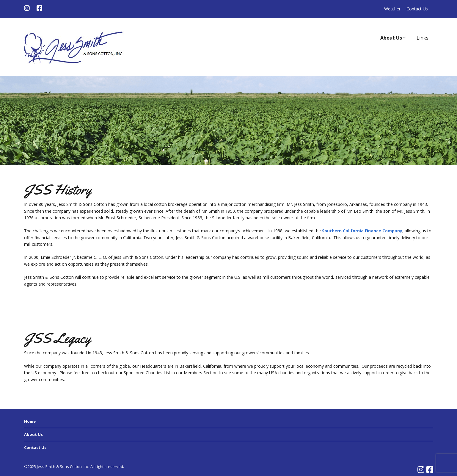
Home (30, 421)
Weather (392, 9)
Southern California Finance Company (362, 231)
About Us (391, 38)
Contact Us (417, 9)
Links (423, 38)
